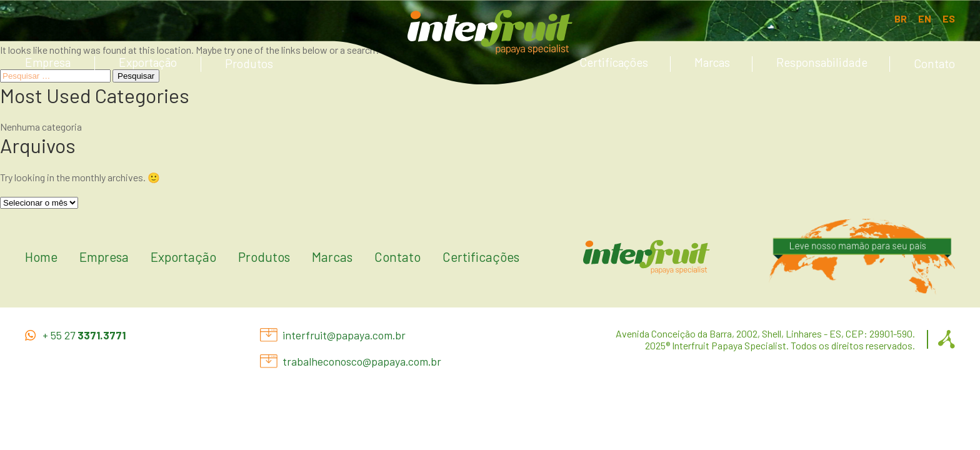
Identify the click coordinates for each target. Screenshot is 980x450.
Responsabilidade (822, 62)
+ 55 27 (84, 335)
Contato (934, 63)
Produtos (249, 63)
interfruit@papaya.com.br (344, 335)
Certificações (614, 62)
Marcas (712, 62)
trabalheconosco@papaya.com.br (362, 362)
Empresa (48, 62)
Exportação (148, 62)
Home (41, 257)
